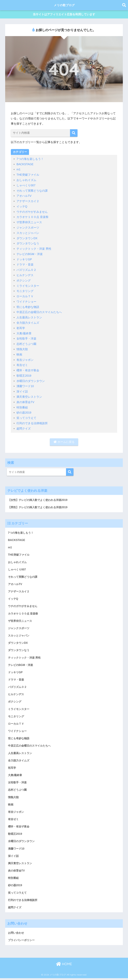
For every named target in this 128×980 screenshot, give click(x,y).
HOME (64, 966)
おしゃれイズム (26, 180)
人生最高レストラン (29, 316)
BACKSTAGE (25, 165)
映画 (19, 352)
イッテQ (22, 206)
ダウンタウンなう (28, 243)
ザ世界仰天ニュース (29, 222)
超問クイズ (24, 425)
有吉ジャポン (25, 358)
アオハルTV (24, 196)
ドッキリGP (24, 259)
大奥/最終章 (24, 331)
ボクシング (24, 279)
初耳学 (21, 326)
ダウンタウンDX (27, 238)
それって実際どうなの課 (32, 191)
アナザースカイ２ (28, 201)
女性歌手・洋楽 (26, 337)
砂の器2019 (24, 410)
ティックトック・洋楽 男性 (34, 248)
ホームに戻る (64, 439)
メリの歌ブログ (64, 5)
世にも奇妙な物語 (28, 306)
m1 (18, 170)
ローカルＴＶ (25, 295)
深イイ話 (22, 389)
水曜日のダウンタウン (31, 378)
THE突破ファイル (28, 175)
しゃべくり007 (26, 186)
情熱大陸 (22, 347)
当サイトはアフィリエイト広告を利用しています (64, 15)
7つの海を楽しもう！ (30, 160)
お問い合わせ (16, 935)
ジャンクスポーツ (28, 227)
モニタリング (25, 290)
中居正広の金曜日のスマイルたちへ (39, 311)
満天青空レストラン (29, 394)
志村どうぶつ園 (26, 342)
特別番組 (22, 404)
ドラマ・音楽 (25, 264)
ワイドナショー (26, 300)
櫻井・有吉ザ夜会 (28, 368)
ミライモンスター (28, 285)
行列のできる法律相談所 (32, 420)
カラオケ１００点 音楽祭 (32, 217)
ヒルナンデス (25, 274)
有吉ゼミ (22, 363)
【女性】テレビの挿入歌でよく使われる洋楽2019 (39, 497)
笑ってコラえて (26, 415)
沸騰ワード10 (25, 384)
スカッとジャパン (28, 232)
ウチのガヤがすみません (32, 212)
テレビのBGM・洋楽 (30, 253)
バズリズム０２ (26, 269)
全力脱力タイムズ (28, 321)
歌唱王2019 (24, 373)
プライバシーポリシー (22, 942)
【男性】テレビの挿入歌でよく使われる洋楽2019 (39, 504)
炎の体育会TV (25, 399)
